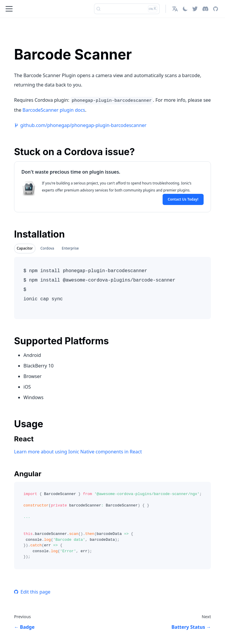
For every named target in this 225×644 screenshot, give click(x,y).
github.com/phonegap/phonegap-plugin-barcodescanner (83, 125)
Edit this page (32, 592)
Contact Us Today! (183, 199)
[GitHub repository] (215, 9)
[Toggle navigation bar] (9, 9)
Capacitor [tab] (25, 248)
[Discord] (205, 9)
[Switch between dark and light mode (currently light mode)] (185, 9)
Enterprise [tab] (70, 248)
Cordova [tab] (47, 248)
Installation (39, 234)
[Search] (127, 9)
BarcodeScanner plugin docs (54, 110)
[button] (175, 9)
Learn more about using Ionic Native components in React (78, 452)
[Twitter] (195, 9)
